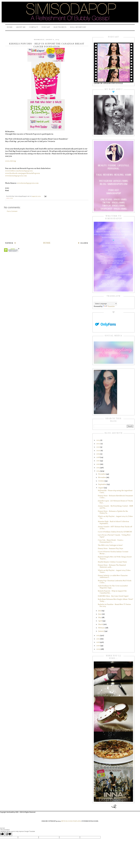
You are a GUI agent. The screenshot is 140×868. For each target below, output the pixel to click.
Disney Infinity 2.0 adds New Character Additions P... (113, 577)
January (101, 631)
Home (10, 27)
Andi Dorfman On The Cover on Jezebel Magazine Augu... (113, 587)
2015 (98, 468)
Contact (34, 27)
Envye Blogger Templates (71, 821)
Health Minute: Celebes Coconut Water (112, 562)
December (102, 474)
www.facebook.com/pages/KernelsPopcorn (23, 173)
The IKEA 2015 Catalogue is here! (110, 545)
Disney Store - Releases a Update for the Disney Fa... (113, 512)
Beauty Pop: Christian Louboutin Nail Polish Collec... (115, 582)
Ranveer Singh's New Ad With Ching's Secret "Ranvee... (115, 558)
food (11, 198)
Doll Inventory (78, 27)
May (100, 618)
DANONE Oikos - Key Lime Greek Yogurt (113, 596)
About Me (21, 27)
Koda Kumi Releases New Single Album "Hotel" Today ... (116, 600)
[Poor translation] (9, 834)
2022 (98, 444)
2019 (98, 454)
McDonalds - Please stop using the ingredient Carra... (115, 492)
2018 (98, 457)
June (100, 614)
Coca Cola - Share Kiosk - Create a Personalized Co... (111, 541)
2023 (98, 440)
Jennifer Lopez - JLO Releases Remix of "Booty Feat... (115, 502)
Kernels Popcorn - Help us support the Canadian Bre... (112, 592)
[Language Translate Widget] (105, 304)
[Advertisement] (47, 227)
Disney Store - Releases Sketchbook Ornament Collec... (115, 497)
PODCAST (46, 27)
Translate (109, 307)
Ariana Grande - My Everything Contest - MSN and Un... (115, 507)
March (101, 624)
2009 (99, 649)
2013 (98, 636)
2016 (98, 464)
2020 (99, 451)
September (102, 484)
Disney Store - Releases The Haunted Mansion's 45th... (112, 566)
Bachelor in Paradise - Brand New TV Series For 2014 (114, 605)
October (101, 481)
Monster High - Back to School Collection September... (113, 523)
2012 (98, 639)
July (100, 611)
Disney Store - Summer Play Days (110, 549)
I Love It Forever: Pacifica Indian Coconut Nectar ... (113, 553)
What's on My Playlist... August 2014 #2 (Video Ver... (115, 517)
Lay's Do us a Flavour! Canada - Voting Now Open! (114, 536)
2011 (98, 642)
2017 (98, 461)
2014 (98, 471)
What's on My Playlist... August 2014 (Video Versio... (114, 571)
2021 (98, 447)
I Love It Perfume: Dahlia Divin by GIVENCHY (115, 532)
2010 (98, 646)
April (100, 621)
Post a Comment (12, 211)
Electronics (60, 27)
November (102, 478)
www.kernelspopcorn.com (16, 176)
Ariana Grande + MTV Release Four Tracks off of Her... (115, 528)
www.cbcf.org (10, 161)
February (102, 628)
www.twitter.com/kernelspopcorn (19, 171)
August (101, 488)
